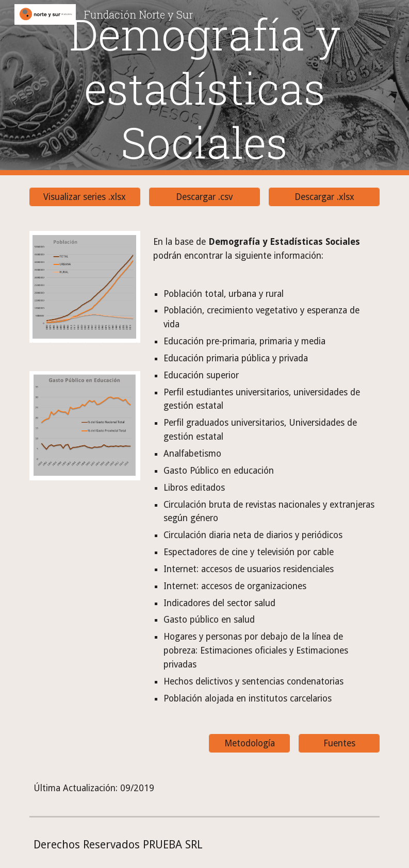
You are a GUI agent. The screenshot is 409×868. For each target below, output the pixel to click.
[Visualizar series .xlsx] (85, 197)
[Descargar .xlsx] (324, 197)
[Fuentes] (339, 744)
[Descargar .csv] (204, 197)
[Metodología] (249, 744)
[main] (205, 88)
